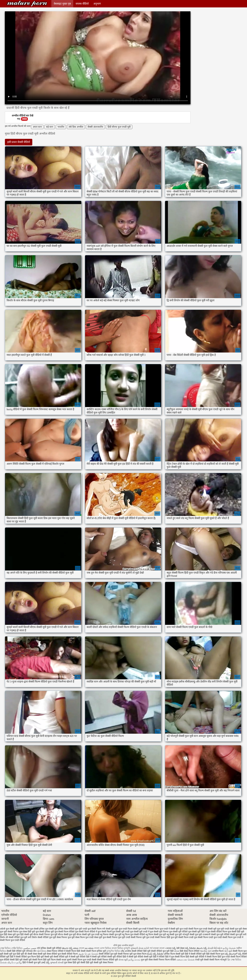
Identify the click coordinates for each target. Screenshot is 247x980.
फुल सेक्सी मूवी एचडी (121, 932)
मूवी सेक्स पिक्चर (106, 963)
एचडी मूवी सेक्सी (202, 960)
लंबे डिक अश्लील (76, 127)
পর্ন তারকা (154, 948)
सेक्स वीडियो (52, 954)
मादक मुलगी (67, 960)
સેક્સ (177, 951)
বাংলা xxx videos (87, 948)
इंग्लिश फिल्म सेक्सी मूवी (175, 954)
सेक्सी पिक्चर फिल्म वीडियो (165, 960)
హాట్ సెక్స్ (45, 963)
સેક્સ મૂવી (123, 960)
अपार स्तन (37, 127)
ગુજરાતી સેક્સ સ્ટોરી (140, 948)
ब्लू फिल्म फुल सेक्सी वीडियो (134, 935)
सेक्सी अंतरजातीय (95, 127)
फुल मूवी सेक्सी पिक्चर (9, 932)
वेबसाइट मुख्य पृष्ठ (62, 4)
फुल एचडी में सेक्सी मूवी (169, 929)
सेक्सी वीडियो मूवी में (62, 957)
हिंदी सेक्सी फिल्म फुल (215, 954)
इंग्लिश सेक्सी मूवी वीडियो (51, 948)
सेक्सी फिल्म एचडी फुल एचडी (210, 937)
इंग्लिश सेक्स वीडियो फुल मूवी (70, 929)
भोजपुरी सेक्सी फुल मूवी (192, 935)
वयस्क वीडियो (82, 4)
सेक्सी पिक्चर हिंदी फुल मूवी (166, 937)
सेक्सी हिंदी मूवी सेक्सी (90, 963)
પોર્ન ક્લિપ (42, 951)
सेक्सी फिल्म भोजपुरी (218, 960)
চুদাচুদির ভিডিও (114, 951)
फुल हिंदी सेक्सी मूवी (25, 935)
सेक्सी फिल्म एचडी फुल (188, 937)
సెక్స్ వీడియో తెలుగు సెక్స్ (196, 948)
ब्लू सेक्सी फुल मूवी (174, 935)
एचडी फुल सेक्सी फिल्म (92, 929)
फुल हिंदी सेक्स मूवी (8, 935)
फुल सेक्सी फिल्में (105, 932)
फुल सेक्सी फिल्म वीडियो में (86, 932)
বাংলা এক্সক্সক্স (165, 948)
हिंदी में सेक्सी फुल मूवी (32, 963)
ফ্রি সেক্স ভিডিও (234, 960)
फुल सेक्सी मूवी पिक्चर (159, 932)
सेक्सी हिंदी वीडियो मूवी (16, 951)
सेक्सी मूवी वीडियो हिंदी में (81, 957)
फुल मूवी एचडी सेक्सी (226, 929)
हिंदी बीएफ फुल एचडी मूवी (119, 127)
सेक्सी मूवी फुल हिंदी (12, 954)
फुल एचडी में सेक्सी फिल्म (149, 929)
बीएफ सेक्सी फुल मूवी (67, 935)
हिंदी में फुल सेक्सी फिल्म (175, 957)
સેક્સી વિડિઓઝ (215, 948)
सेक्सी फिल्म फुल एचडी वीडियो (13, 940)
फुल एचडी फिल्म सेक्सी (128, 929)
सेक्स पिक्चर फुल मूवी (66, 937)
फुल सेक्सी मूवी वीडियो (178, 932)
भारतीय (61, 127)
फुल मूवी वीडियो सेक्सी (27, 4)
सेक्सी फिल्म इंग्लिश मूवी (96, 951)
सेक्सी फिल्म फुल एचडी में (233, 937)
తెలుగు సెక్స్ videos (71, 948)
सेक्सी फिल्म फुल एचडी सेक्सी (84, 960)
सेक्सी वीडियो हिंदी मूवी (141, 951)
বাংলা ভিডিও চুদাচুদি (121, 948)
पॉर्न (39, 948)
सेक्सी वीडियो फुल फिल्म (26, 957)
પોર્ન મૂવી (228, 951)
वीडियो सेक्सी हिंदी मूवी (13, 960)
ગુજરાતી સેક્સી (57, 963)
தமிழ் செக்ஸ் (229, 948)
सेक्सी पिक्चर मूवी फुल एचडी (143, 937)
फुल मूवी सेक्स (241, 929)
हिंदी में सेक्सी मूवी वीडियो (133, 957)
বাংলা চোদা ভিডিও (103, 948)
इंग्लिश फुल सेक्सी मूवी (48, 929)
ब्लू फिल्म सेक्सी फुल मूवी (156, 935)
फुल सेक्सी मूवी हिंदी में (197, 932)
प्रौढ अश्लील (126, 951)
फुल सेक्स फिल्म (140, 954)
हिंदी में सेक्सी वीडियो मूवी (195, 954)
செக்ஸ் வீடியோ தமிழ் (11, 963)
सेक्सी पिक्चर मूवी (125, 954)
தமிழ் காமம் (134, 960)
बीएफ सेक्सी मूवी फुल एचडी (88, 935)
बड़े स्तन (50, 127)
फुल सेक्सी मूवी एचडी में (140, 932)
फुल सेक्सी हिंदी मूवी (236, 932)
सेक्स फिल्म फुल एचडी (84, 937)
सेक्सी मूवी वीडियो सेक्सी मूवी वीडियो (107, 957)
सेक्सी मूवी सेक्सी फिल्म (33, 960)
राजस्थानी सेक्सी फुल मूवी (213, 935)
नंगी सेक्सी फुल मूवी (110, 929)
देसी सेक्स (180, 948)
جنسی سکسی (30, 948)
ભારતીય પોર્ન (206, 951)
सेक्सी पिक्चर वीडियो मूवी (108, 960)
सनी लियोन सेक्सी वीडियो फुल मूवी (42, 937)
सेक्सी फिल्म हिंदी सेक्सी (76, 951)
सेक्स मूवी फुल (100, 937)
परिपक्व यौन (31, 951)
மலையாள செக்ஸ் (185, 960)
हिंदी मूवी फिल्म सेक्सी (52, 960)
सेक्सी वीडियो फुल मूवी (108, 954)
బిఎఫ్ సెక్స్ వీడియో (155, 954)
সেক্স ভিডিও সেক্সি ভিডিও (11, 948)
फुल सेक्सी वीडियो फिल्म (217, 932)
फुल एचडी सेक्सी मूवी (208, 929)
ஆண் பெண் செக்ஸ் (88, 954)
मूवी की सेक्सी (27, 954)
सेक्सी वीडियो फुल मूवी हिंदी (162, 951)
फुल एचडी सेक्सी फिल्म (189, 929)
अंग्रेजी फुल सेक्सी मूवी (9, 929)
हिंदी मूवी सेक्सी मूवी (45, 957)
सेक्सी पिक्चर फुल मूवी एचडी (118, 937)
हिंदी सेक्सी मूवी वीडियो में (196, 957)
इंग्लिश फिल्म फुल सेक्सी (29, 929)
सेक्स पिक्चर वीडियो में (56, 951)
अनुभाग (97, 4)
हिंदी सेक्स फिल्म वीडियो (190, 951)
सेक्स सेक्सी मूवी (40, 954)
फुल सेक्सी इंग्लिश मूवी (45, 932)
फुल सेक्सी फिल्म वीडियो (65, 932)
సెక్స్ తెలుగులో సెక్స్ (233, 954)
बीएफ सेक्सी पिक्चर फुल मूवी (45, 935)
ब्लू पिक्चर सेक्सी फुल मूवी (111, 935)
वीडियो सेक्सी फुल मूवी (233, 935)
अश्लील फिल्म (218, 951)
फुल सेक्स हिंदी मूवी (27, 932)
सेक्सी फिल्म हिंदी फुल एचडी (218, 957)
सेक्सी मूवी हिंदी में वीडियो (154, 957)
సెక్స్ (174, 948)
